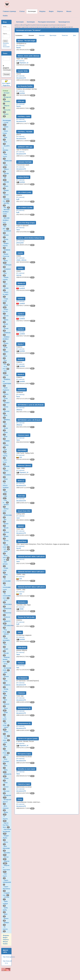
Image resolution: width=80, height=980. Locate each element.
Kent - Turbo (5, 462)
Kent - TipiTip (5, 456)
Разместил (65, 35)
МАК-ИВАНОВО (7, 848)
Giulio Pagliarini (6, 390)
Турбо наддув (6, 904)
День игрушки (6, 808)
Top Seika (5, 719)
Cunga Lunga (5, 301)
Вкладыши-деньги (7, 802)
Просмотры (53, 35)
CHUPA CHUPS (6, 280)
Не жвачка (6, 929)
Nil (6, 560)
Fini (7, 364)
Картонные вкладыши (7, 831)
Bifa (7, 208)
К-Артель (6, 819)
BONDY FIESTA (6, 246)
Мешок (5, 942)
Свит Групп (5, 876)
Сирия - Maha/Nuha (7, 889)
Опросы (6, 940)
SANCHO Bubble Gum (6, 660)
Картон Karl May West (6, 825)
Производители (64, 22)
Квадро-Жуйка (6, 838)
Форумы (6, 935)
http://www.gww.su (9, 957)
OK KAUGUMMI (7, 581)
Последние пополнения (47, 22)
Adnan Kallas (5, 133)
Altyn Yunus (5, 156)
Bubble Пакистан (6, 256)
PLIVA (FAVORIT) (7, 640)
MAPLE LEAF (6, 511)
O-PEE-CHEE (6, 570)
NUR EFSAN (6, 564)
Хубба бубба (5, 910)
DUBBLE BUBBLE (6, 339)
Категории (20, 22)
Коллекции (7, 120)
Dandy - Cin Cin (6, 311)
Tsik (7, 736)
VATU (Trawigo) (6, 761)
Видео (5, 937)
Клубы (5, 944)
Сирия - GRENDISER (7, 882)
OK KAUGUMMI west (7, 596)
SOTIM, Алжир (6, 691)
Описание (42, 35)
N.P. (7, 549)
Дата (75, 35)
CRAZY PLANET (6, 294)
